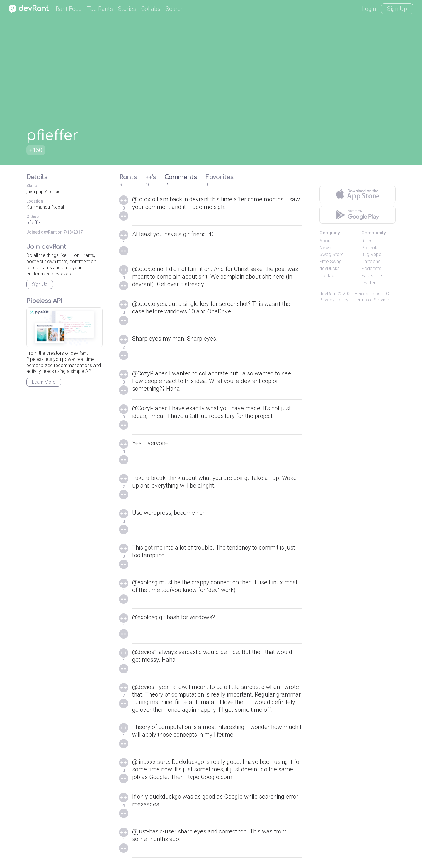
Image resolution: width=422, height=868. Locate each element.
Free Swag (331, 261)
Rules (367, 241)
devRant (328, 294)
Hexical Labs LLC (372, 294)
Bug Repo (371, 254)
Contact (328, 276)
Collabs (151, 9)
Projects (370, 248)
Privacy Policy (334, 300)
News (325, 248)
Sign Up (397, 9)
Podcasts (371, 269)
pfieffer (34, 223)
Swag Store (332, 254)
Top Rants (100, 9)
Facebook (372, 276)
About (326, 241)
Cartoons (371, 261)
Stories (127, 9)
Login (369, 9)
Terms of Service (372, 300)
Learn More (44, 382)
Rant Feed (69, 9)
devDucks (330, 269)
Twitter (368, 283)
